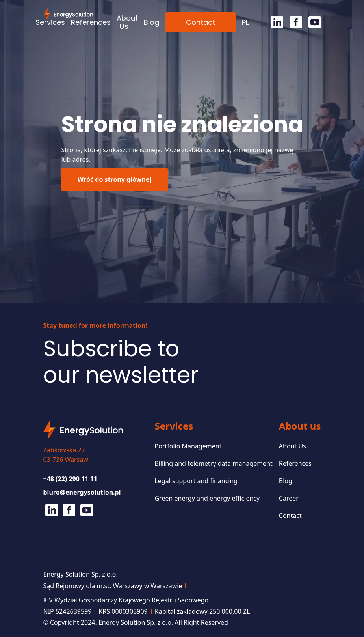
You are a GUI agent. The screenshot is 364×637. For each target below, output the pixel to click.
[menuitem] (245, 22)
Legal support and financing (196, 481)
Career (289, 498)
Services (50, 22)
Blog (151, 22)
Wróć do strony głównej (114, 179)
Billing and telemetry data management (213, 463)
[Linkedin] (274, 22)
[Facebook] (293, 22)
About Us (127, 22)
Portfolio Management (188, 446)
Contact (201, 22)
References (91, 22)
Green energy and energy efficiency (207, 498)
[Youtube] (312, 22)
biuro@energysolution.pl (82, 492)
